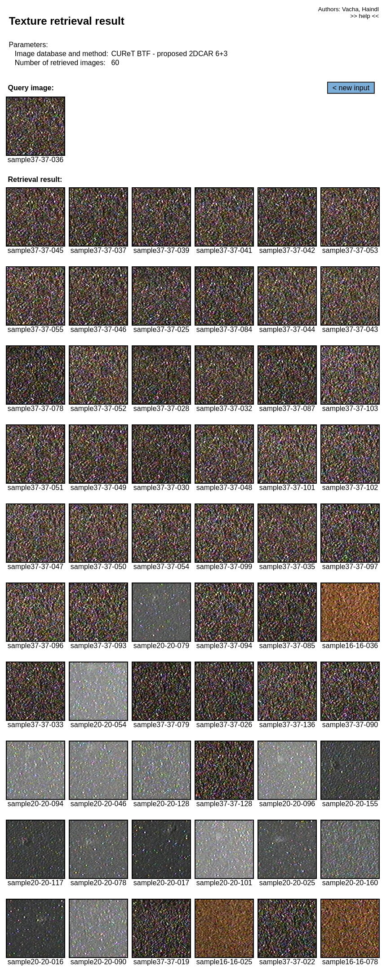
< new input (351, 88)
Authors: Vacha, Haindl (349, 9)
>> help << (364, 16)
